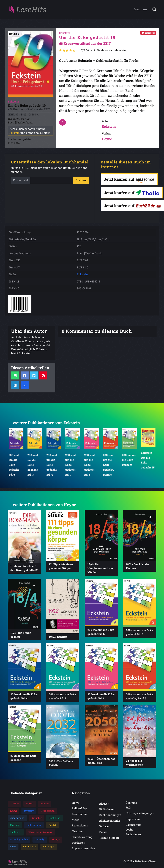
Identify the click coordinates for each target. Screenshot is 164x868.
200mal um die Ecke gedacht (129, 460)
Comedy (40, 839)
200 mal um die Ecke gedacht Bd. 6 (14, 465)
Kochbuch (55, 818)
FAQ (128, 807)
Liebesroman (34, 825)
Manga (56, 839)
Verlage (104, 826)
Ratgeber (148, 33)
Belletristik (30, 847)
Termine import (109, 838)
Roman (45, 804)
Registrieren (133, 834)
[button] (153, 10)
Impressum (133, 819)
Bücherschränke (110, 821)
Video (76, 820)
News (75, 803)
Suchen (81, 180)
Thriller (15, 804)
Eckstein (14, 133)
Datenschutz (133, 825)
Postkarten (79, 843)
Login (129, 829)
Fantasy (15, 825)
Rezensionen (80, 825)
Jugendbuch (17, 818)
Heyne (107, 139)
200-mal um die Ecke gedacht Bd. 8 (89, 465)
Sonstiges (49, 847)
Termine (77, 831)
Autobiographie (19, 839)
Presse (103, 832)
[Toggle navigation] (141, 10)
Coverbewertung (82, 837)
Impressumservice (83, 848)
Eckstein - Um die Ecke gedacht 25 (148, 460)
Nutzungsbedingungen (140, 813)
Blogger (104, 804)
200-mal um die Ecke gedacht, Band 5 (109, 465)
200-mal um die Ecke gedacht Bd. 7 (71, 465)
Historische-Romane (40, 832)
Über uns (131, 803)
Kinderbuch (48, 811)
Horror (30, 804)
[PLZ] (52, 180)
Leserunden (79, 814)
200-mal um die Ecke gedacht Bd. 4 (52, 465)
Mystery (29, 811)
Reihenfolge (79, 808)
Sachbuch (16, 832)
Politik (53, 825)
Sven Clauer (149, 861)
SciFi (13, 847)
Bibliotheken (107, 809)
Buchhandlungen (110, 815)
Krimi (14, 811)
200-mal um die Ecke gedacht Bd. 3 (33, 465)
